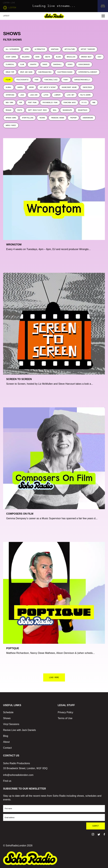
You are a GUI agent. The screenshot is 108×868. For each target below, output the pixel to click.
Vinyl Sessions (11, 724)
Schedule (8, 712)
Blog (6, 736)
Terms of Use (65, 718)
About (6, 742)
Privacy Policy (66, 712)
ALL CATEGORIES (12, 49)
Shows (7, 718)
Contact (7, 748)
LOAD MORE (54, 677)
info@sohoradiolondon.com (18, 775)
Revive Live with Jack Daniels (20, 730)
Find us (7, 781)
